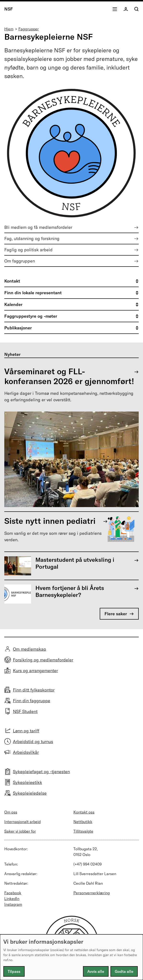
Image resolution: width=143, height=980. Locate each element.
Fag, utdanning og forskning (32, 238)
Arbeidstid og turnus (33, 742)
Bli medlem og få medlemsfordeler (38, 227)
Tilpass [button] (14, 971)
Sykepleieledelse (30, 793)
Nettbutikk (83, 822)
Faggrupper (29, 29)
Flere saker (116, 614)
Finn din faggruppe (32, 701)
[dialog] (71, 957)
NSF (9, 9)
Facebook (13, 893)
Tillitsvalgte (83, 831)
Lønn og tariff (26, 731)
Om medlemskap (30, 649)
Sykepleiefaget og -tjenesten (41, 772)
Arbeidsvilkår (26, 752)
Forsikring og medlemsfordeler (43, 660)
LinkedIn (12, 899)
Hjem (9, 29)
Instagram (13, 904)
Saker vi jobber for (20, 831)
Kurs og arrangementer (35, 671)
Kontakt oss (84, 812)
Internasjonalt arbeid (22, 822)
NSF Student (25, 711)
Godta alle (124, 971)
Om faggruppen (20, 261)
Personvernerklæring (92, 893)
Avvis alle (96, 971)
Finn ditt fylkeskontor (34, 690)
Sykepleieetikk (27, 782)
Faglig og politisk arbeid (28, 250)
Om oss (11, 812)
